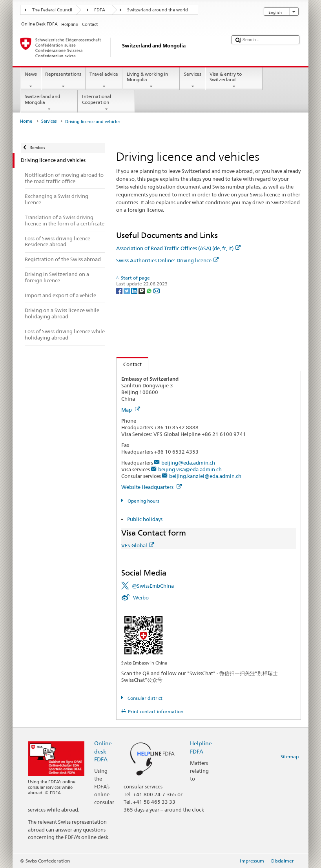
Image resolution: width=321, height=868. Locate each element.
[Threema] (142, 290)
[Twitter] (127, 290)
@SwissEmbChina (153, 586)
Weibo (141, 597)
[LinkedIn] (135, 290)
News (31, 80)
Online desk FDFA (103, 751)
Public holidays (145, 519)
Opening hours (143, 501)
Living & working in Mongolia (151, 80)
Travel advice (104, 80)
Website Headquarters (151, 487)
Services (192, 80)
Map (131, 410)
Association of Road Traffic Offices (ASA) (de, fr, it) (178, 248)
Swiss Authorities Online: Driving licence (167, 260)
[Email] (157, 290)
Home (26, 121)
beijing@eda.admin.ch (188, 463)
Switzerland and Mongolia (49, 103)
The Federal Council (52, 10)
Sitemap (290, 756)
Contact (129, 364)
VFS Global (138, 545)
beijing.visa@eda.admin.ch (190, 469)
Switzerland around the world (158, 10)
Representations (63, 80)
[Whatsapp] (150, 290)
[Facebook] (120, 290)
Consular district (144, 698)
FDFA (100, 10)
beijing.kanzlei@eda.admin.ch (205, 476)
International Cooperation (106, 103)
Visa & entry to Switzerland (234, 80)
